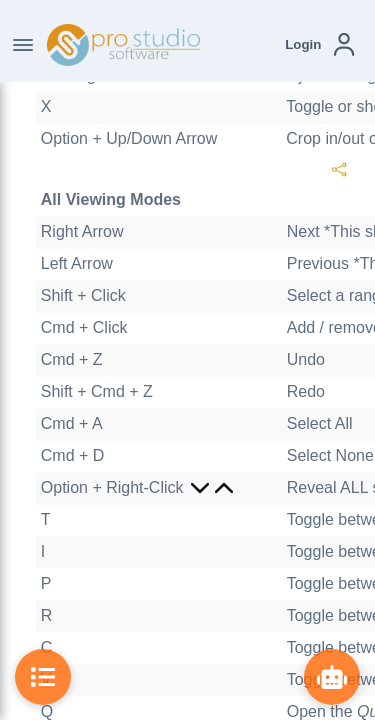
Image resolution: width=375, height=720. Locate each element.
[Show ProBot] (332, 677)
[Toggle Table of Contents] (43, 677)
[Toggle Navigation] (23, 45)
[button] (319, 44)
